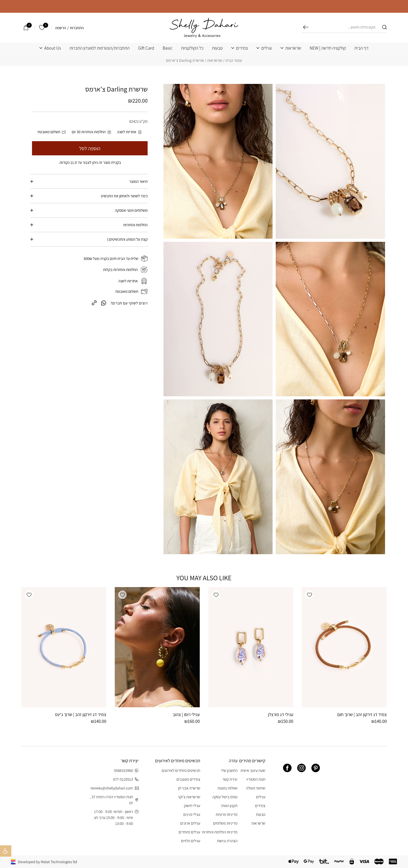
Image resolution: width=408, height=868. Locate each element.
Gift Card (146, 48)
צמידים (242, 48)
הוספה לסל (90, 148)
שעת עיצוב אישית (253, 770)
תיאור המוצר (138, 181)
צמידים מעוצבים (188, 779)
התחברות (77, 28)
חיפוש (306, 27)
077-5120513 (126, 779)
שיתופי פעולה (256, 788)
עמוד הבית (234, 60)
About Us (53, 48)
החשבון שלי (229, 770)
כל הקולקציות (192, 48)
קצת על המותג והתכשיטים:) (127, 239)
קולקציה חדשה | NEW (328, 48)
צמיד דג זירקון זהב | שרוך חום (362, 714)
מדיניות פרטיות (227, 814)
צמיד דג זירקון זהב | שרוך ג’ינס (81, 714)
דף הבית (362, 48)
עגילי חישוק (192, 806)
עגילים (266, 48)
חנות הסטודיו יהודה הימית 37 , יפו (114, 800)
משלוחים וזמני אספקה (131, 210)
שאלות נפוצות (228, 788)
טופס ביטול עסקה (225, 797)
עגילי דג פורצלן (281, 714)
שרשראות (293, 48)
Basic (168, 48)
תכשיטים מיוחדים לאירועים (181, 770)
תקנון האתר (229, 806)
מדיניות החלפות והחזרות (220, 832)
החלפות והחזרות (135, 225)
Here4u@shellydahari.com (114, 788)
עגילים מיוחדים (189, 832)
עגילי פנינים (192, 814)
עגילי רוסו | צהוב (186, 714)
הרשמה (60, 28)
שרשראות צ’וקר (189, 797)
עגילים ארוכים (190, 823)
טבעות (217, 48)
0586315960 (126, 771)
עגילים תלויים (191, 841)
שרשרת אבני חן (189, 788)
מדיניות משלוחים (225, 823)
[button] (309, 595)
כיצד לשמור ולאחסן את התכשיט (124, 196)
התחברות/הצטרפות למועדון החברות (99, 48)
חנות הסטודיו (256, 779)
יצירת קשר (230, 779)
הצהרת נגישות (227, 841)
